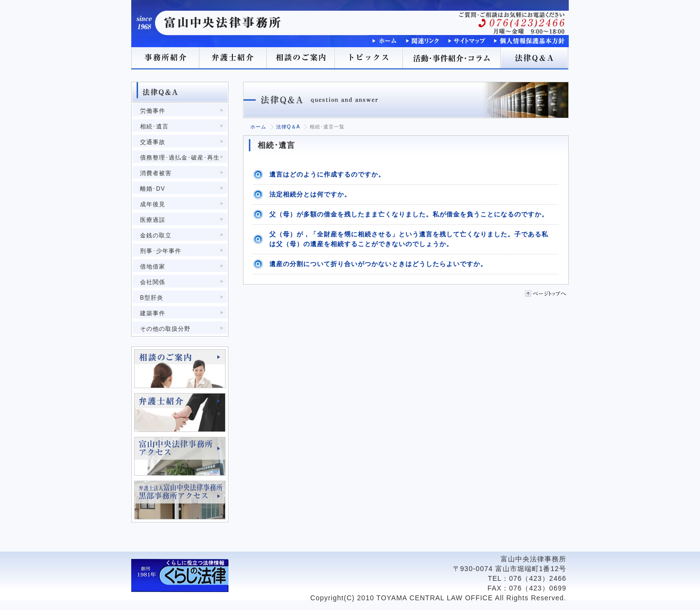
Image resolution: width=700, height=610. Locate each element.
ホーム (258, 127)
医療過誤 (153, 220)
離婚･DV (153, 189)
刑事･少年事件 (161, 251)
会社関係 (153, 282)
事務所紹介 (165, 58)
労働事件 (153, 111)
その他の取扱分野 (165, 329)
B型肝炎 (152, 298)
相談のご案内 (301, 58)
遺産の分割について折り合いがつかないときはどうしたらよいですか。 (378, 264)
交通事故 (153, 142)
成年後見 (153, 204)
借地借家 (153, 267)
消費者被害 (156, 173)
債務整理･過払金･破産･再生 (180, 158)
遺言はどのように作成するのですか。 (327, 174)
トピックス (369, 58)
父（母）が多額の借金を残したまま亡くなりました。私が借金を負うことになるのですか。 (409, 214)
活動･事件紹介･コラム (452, 58)
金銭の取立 (156, 235)
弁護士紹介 (233, 58)
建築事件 (153, 313)
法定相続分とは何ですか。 (310, 194)
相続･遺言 (154, 126)
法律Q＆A (535, 58)
